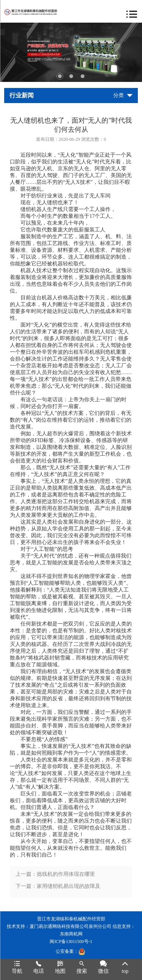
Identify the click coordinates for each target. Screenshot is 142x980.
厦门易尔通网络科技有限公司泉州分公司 (70, 926)
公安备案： (70, 951)
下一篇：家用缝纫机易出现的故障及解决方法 (58, 888)
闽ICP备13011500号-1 (71, 941)
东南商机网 (71, 934)
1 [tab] (60, 76)
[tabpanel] (71, 52)
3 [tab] (83, 76)
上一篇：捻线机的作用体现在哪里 (55, 874)
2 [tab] (71, 76)
